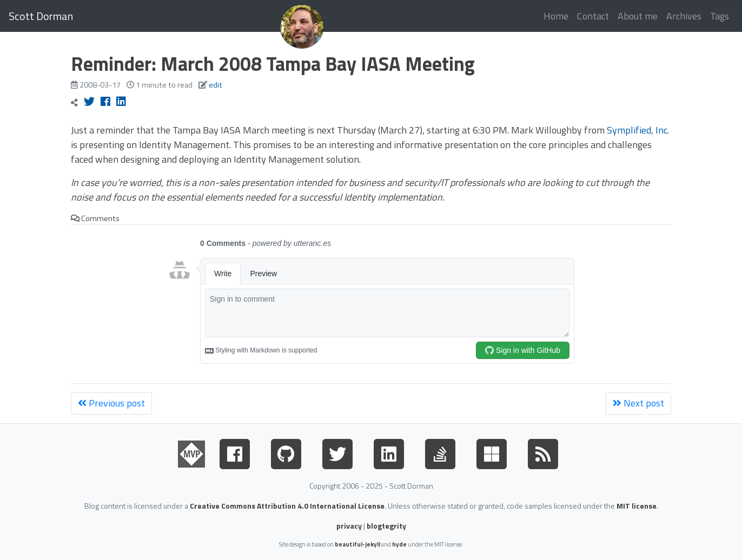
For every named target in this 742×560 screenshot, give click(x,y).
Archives (684, 16)
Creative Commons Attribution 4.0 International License (287, 506)
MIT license (637, 506)
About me (638, 16)
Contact (593, 16)
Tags (720, 16)
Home (556, 16)
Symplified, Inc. (638, 130)
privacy (349, 526)
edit (216, 85)
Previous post (111, 403)
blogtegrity (386, 526)
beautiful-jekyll (357, 544)
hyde (399, 544)
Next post (638, 403)
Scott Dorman (41, 16)
